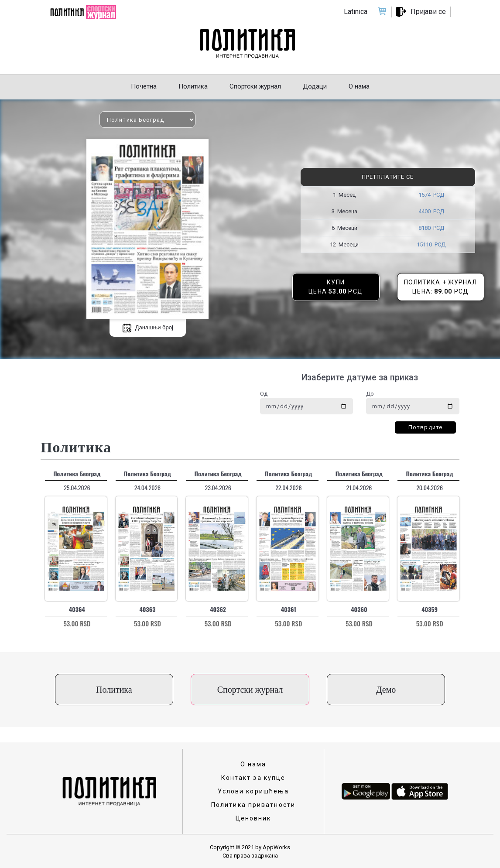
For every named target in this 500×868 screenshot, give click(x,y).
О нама (253, 764)
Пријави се (428, 12)
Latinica (356, 12)
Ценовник (253, 818)
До (370, 394)
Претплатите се (388, 177)
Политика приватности (253, 805)
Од (264, 394)
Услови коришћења (253, 791)
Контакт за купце (253, 778)
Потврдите (425, 427)
